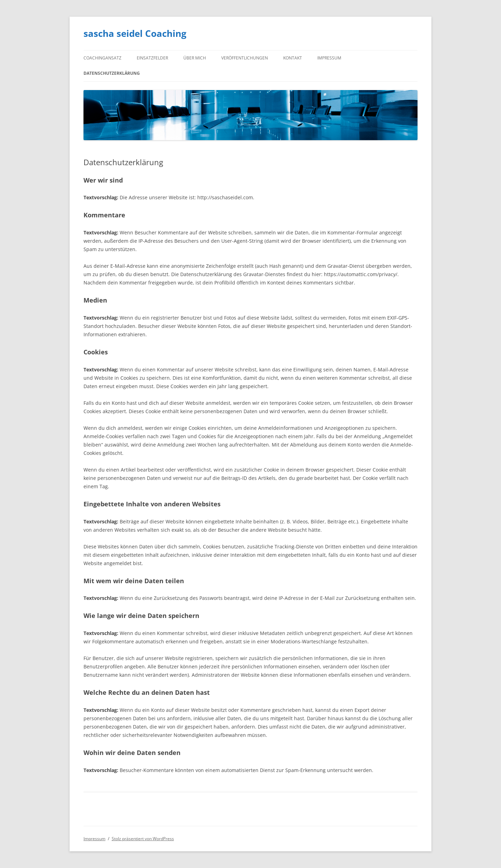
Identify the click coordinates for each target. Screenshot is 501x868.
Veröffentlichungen (245, 58)
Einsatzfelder (152, 58)
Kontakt (293, 58)
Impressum (329, 58)
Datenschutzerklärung (112, 73)
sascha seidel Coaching (135, 33)
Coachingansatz (102, 58)
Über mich (195, 58)
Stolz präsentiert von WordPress (143, 839)
